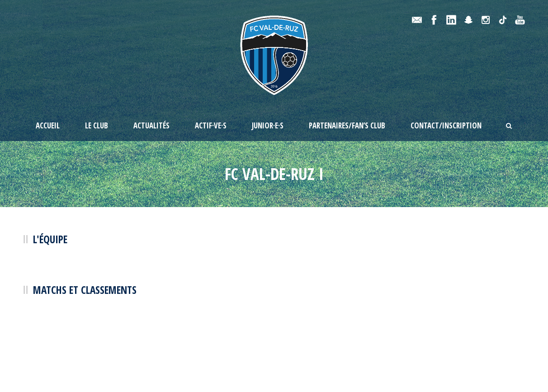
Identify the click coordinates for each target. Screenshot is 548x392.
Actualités (151, 125)
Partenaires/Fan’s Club (347, 125)
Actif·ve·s (211, 125)
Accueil (48, 125)
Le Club (97, 125)
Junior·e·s (268, 125)
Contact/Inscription (446, 125)
